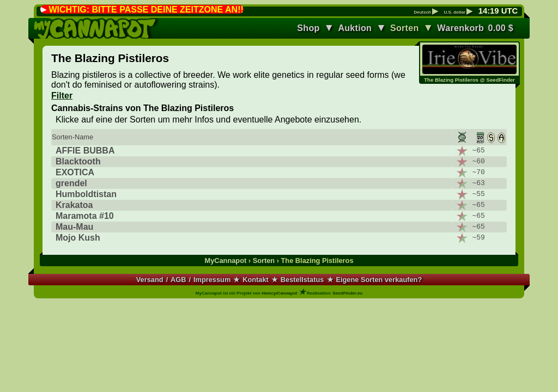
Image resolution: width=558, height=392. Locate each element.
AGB (178, 280)
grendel (71, 183)
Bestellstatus (302, 280)
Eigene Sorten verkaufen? (379, 280)
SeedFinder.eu (348, 293)
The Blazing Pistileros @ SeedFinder (469, 80)
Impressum (212, 280)
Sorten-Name (72, 137)
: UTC (498, 11)
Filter (62, 96)
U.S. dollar (458, 13)
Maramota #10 (85, 216)
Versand (150, 280)
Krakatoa (74, 205)
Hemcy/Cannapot (279, 293)
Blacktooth (78, 161)
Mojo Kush (78, 238)
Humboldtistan (86, 194)
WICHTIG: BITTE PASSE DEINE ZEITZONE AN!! (146, 10)
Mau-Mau (74, 227)
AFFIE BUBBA (85, 151)
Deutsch (426, 13)
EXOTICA (75, 172)
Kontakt (256, 280)
